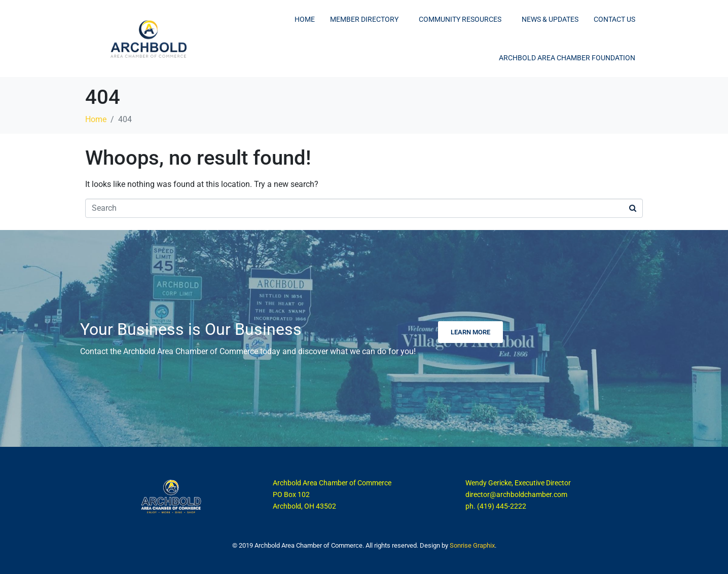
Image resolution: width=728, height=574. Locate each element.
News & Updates (550, 19)
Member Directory (364, 19)
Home (305, 19)
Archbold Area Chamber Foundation (567, 58)
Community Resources (460, 19)
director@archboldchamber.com (516, 494)
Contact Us (614, 19)
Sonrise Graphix (472, 545)
